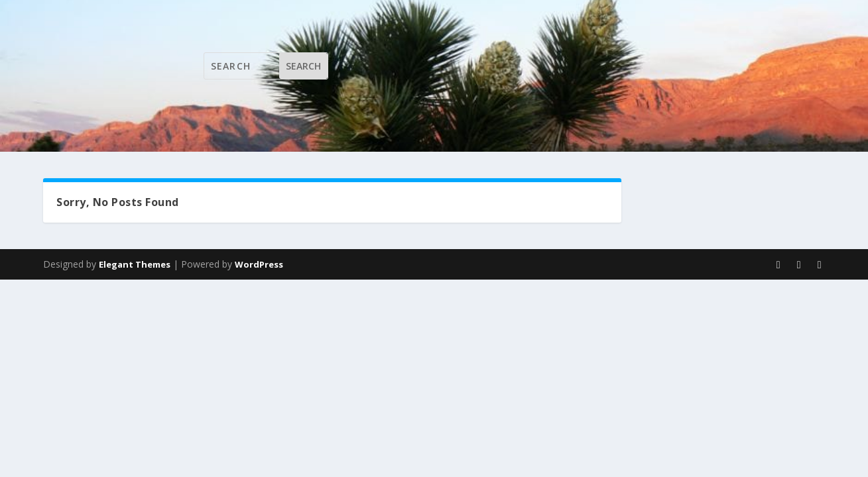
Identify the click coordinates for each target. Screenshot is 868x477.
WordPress (259, 264)
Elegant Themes (135, 264)
